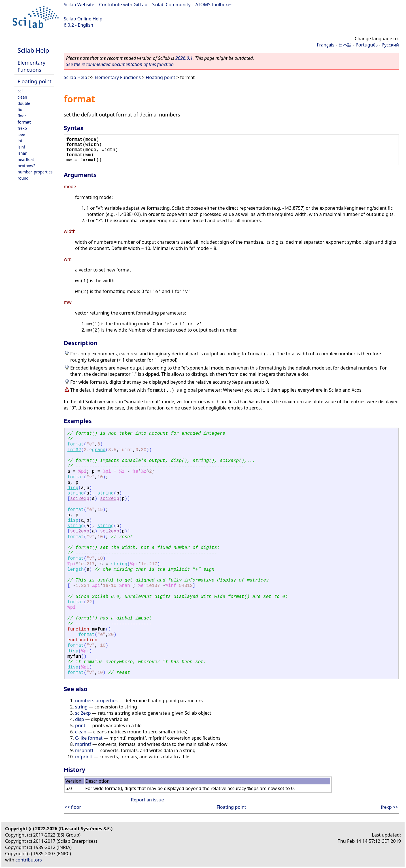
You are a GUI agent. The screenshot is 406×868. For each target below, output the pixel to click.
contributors (29, 860)
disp (73, 488)
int (20, 141)
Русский (390, 45)
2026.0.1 (184, 58)
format (24, 122)
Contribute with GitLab (123, 5)
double (24, 103)
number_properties (35, 172)
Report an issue (147, 800)
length (76, 570)
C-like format (89, 738)
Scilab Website (79, 5)
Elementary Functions (31, 66)
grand (99, 450)
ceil (21, 91)
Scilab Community (171, 5)
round (23, 178)
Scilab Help (33, 50)
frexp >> (389, 807)
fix (20, 110)
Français (326, 45)
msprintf (84, 750)
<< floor (73, 807)
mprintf (83, 744)
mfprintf (84, 757)
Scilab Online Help (83, 19)
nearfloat (26, 159)
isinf (21, 147)
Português (367, 45)
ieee (21, 134)
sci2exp (80, 499)
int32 (74, 450)
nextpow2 (26, 166)
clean (22, 97)
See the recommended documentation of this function (120, 64)
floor (22, 116)
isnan (22, 153)
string (76, 493)
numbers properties (96, 701)
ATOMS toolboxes (214, 5)
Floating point (35, 81)
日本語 (345, 45)
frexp (22, 128)
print (80, 725)
